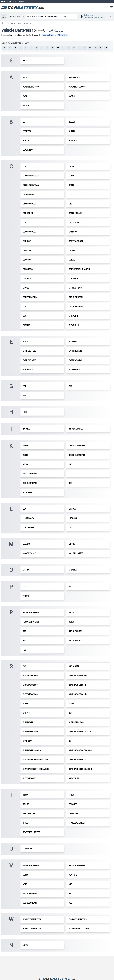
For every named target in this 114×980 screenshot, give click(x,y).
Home (3, 2)
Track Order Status (19, 2)
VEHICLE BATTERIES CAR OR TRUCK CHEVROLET (20, 24)
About (9, 2)
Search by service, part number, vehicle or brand (47, 16)
